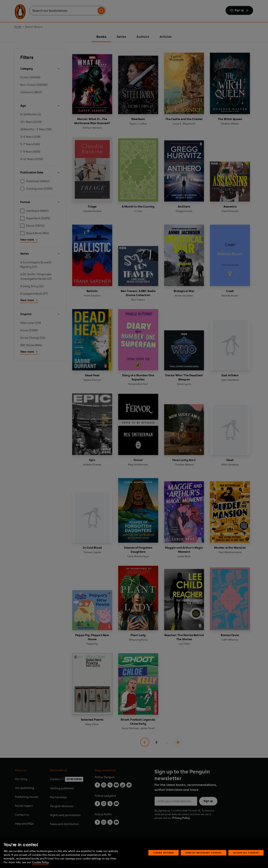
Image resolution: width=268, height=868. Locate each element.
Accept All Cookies (246, 853)
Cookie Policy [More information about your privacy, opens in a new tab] (40, 862)
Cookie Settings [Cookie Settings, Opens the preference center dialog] (164, 853)
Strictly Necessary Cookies (204, 853)
